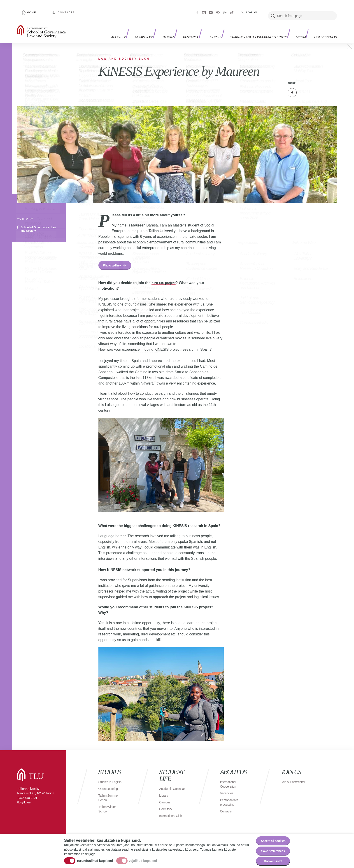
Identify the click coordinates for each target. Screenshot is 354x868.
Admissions (130, 23)
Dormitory (167, 809)
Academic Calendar (167, 786)
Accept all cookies (270, 835)
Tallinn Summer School (110, 798)
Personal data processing (231, 798)
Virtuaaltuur (225, 9)
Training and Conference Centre (248, 25)
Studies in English (106, 780)
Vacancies (228, 789)
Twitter (303, 86)
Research (183, 23)
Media (295, 23)
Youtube (211, 9)
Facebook (197, 9)
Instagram (204, 9)
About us (103, 25)
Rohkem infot (270, 860)
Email (315, 86)
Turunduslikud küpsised (95, 857)
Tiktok (232, 9)
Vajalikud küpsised (143, 857)
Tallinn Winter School (108, 809)
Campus (166, 802)
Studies (158, 23)
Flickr (218, 9)
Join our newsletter (289, 780)
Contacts (54, 9)
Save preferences (270, 848)
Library (164, 795)
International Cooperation (229, 780)
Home (27, 9)
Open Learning (110, 789)
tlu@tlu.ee (24, 798)
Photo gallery (114, 260)
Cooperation (323, 23)
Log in (252, 9)
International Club (172, 816)
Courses (210, 23)
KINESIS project (165, 278)
